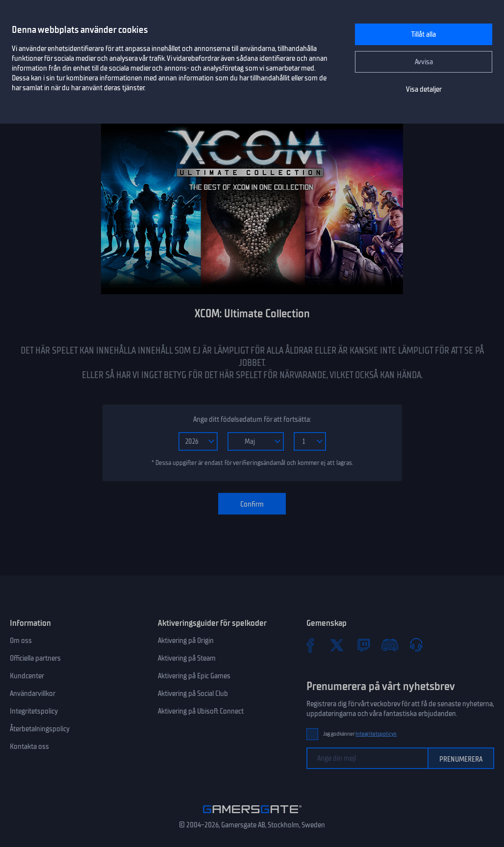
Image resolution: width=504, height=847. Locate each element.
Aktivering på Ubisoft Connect (201, 711)
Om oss (21, 641)
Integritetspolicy (34, 711)
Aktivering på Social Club (193, 693)
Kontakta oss (29, 746)
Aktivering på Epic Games (194, 676)
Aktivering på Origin (186, 641)
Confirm (252, 504)
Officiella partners (35, 658)
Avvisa (424, 62)
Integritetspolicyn (376, 734)
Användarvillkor (33, 693)
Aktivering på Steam (187, 658)
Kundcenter (27, 676)
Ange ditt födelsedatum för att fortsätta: (252, 419)
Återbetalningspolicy (40, 729)
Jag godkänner (360, 734)
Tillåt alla (424, 34)
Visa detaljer (424, 89)
